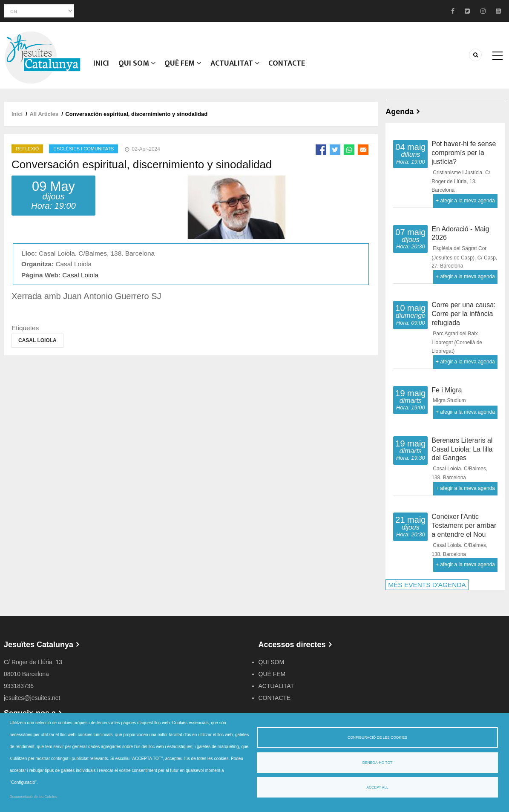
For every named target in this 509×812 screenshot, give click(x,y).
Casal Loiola (80, 275)
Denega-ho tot (378, 763)
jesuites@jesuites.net (32, 698)
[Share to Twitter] (335, 150)
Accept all (377, 787)
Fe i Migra (447, 390)
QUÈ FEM (187, 66)
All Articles (44, 114)
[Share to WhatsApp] (349, 150)
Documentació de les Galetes (33, 797)
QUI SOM (139, 66)
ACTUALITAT (240, 66)
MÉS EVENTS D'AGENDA (427, 585)
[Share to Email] (363, 150)
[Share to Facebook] (321, 150)
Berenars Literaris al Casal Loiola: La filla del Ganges (462, 449)
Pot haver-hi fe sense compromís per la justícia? (464, 153)
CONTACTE (293, 66)
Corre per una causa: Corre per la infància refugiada (463, 314)
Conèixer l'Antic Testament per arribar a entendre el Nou (464, 525)
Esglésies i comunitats (83, 149)
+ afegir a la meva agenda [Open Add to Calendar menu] (465, 201)
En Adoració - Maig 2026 (460, 233)
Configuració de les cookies (377, 737)
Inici (102, 66)
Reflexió (27, 149)
